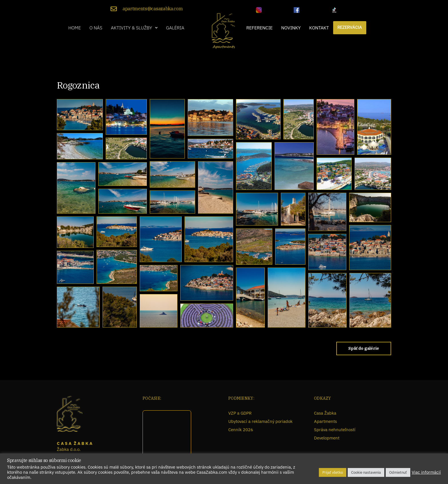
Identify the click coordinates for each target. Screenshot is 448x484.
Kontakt (319, 28)
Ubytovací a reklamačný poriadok (260, 421)
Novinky (291, 28)
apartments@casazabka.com (153, 9)
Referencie (259, 28)
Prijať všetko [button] (333, 472)
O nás (96, 28)
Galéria (175, 28)
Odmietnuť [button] (398, 472)
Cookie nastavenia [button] (366, 472)
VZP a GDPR (240, 413)
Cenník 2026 (241, 430)
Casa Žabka (325, 413)
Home (75, 28)
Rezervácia (350, 28)
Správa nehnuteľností (335, 430)
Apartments (325, 421)
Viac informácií (426, 472)
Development (327, 438)
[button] (134, 28)
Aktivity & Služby (134, 28)
